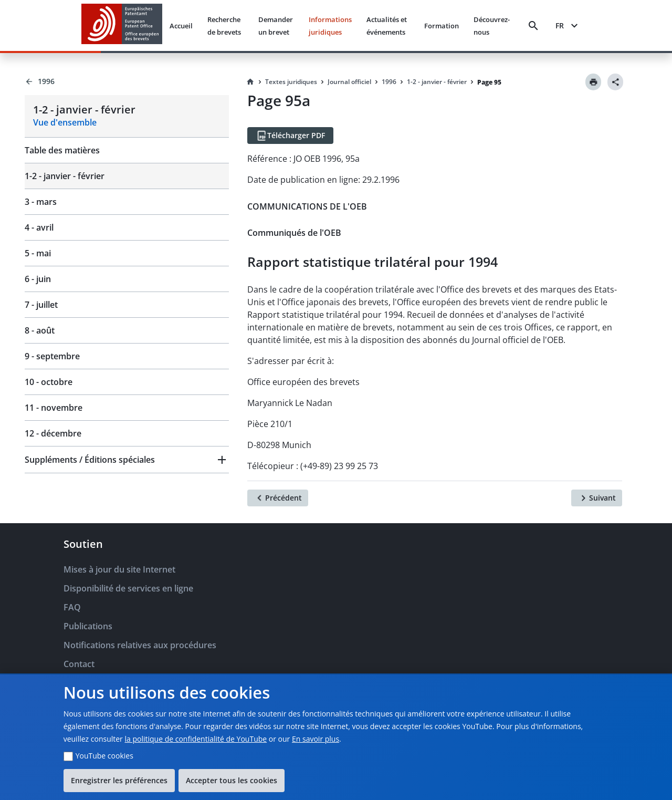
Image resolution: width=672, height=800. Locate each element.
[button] (127, 460)
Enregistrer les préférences (119, 780)
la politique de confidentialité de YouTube (196, 739)
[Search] (533, 26)
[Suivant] (597, 498)
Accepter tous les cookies (232, 780)
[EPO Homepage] (122, 25)
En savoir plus (316, 739)
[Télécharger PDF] (290, 136)
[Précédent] (278, 498)
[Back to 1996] (127, 81)
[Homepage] (250, 82)
